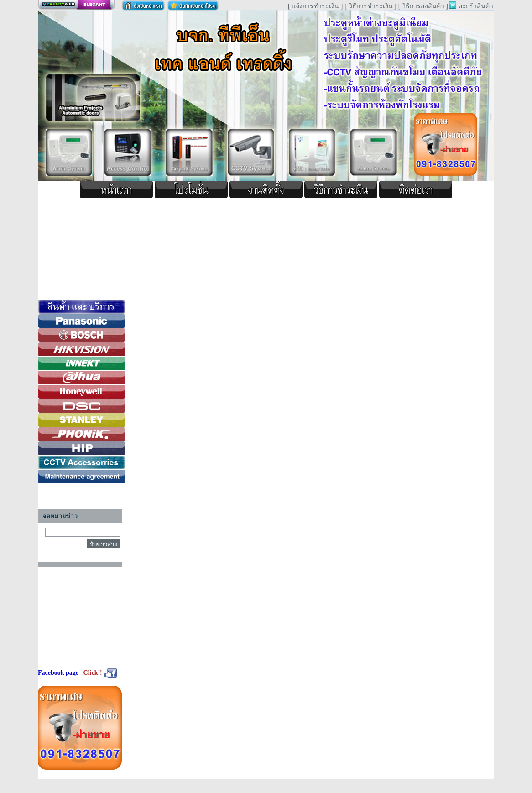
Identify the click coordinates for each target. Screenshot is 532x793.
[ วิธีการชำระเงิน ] (370, 6)
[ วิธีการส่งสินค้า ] (423, 6)
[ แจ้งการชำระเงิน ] (315, 6)
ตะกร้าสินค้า (476, 6)
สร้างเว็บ (76, 5)
